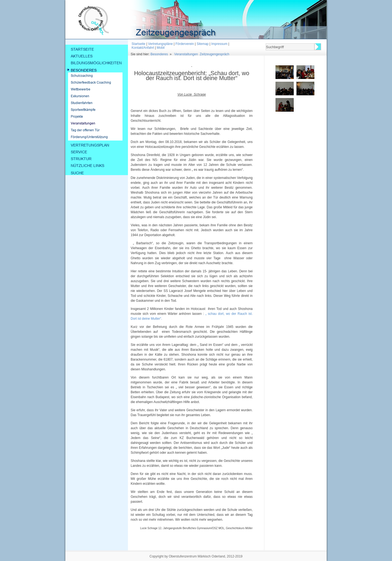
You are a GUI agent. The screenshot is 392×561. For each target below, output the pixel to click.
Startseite (138, 44)
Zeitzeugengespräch (215, 54)
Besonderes (159, 54)
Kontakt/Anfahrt (143, 48)
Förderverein (185, 44)
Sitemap (203, 44)
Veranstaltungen (186, 54)
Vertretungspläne (160, 44)
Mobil (161, 48)
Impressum (219, 44)
